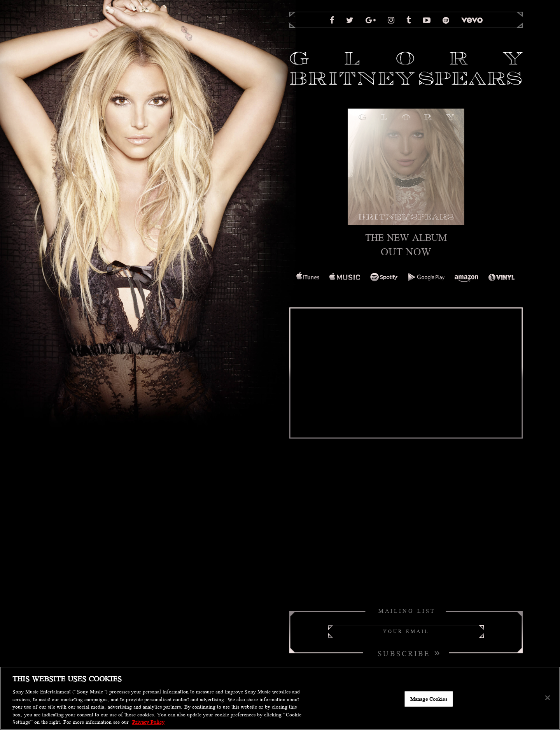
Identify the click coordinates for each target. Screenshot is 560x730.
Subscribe (409, 653)
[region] (280, 698)
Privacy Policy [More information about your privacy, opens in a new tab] (148, 722)
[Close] (548, 698)
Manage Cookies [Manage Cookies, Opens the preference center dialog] (429, 699)
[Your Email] (406, 632)
